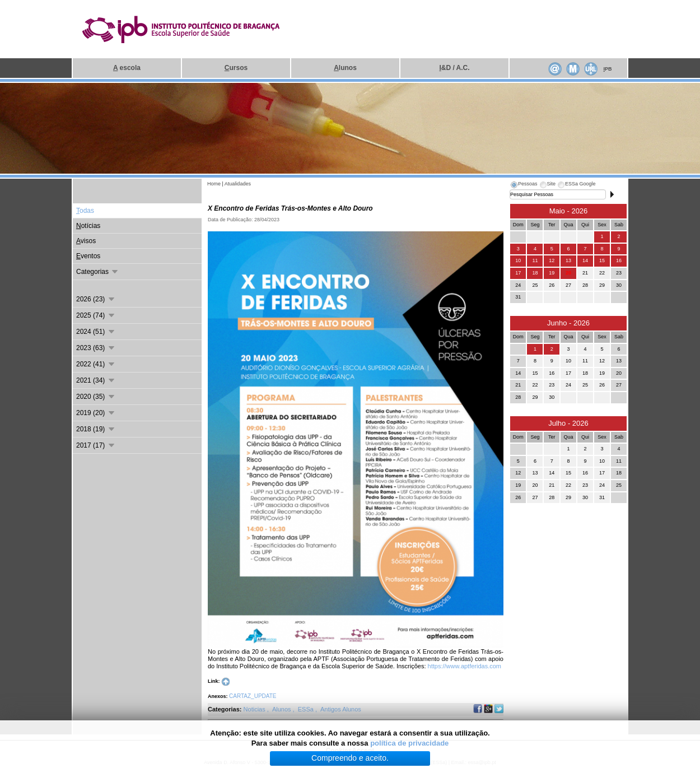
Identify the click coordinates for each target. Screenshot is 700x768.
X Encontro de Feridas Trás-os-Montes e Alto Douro (290, 208)
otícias (88, 226)
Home (214, 184)
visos (86, 241)
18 (535, 273)
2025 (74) (96, 315)
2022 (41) (96, 364)
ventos (88, 256)
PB (607, 69)
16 (619, 260)
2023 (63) (96, 348)
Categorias (98, 272)
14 (585, 260)
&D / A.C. (454, 68)
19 (552, 273)
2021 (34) (96, 380)
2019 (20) (96, 413)
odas (85, 211)
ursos (236, 68)
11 (535, 260)
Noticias (255, 709)
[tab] (524, 185)
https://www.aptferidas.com (465, 666)
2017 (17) (96, 445)
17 (518, 273)
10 (518, 260)
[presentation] (524, 185)
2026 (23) (96, 299)
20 (568, 273)
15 (602, 260)
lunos (345, 68)
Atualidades (238, 184)
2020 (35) (96, 397)
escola (127, 68)
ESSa (307, 709)
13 (568, 260)
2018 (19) (96, 429)
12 (552, 260)
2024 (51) (96, 332)
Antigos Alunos (341, 709)
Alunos (283, 709)
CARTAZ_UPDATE (253, 696)
